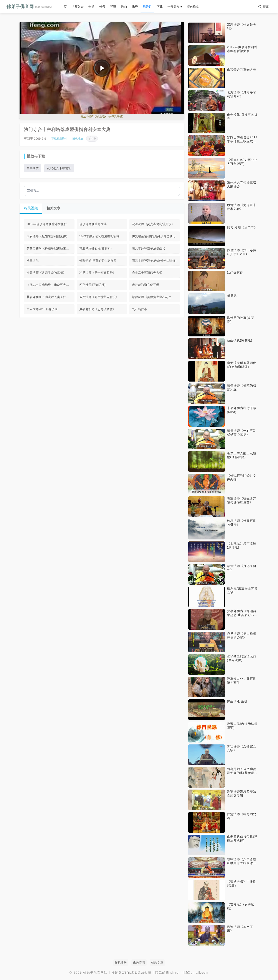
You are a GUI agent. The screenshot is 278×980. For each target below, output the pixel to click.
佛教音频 (139, 963)
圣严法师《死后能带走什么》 (99, 297)
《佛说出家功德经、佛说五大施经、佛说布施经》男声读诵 (50, 285)
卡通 (91, 7)
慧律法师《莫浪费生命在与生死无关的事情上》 (156, 297)
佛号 (102, 7)
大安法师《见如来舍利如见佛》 (48, 236)
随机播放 (78, 139)
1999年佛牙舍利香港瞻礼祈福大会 (102, 236)
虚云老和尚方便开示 (146, 285)
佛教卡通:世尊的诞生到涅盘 (98, 261)
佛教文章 (157, 963)
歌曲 (124, 7)
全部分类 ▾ (175, 7)
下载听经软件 (59, 139)
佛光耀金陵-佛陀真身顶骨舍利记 (154, 236)
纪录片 (147, 7)
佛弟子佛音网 (29, 7)
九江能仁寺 (139, 309)
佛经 (135, 7)
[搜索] (263, 7)
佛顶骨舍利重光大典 (93, 224)
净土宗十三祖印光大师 (147, 273)
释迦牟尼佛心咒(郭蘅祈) (95, 248)
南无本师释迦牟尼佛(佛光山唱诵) (154, 261)
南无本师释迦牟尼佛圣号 (149, 248)
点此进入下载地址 (59, 168)
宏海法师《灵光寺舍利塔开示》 (153, 224)
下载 (160, 7)
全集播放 (33, 168)
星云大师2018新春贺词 (42, 309)
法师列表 (78, 7)
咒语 (113, 7)
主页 (64, 7)
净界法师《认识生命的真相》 (46, 273)
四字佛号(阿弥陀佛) (92, 285)
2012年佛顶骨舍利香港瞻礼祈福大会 (50, 224)
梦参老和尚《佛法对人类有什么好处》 (50, 297)
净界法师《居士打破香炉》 (98, 273)
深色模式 (193, 7)
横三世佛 (33, 261)
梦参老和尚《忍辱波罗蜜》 (98, 309)
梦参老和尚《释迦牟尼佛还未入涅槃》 (50, 248)
